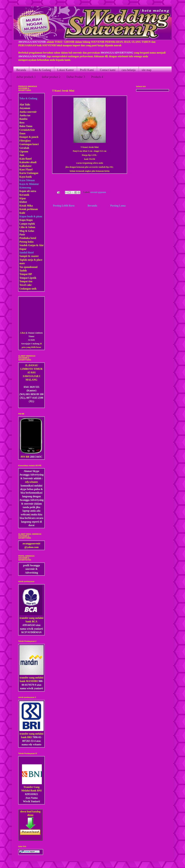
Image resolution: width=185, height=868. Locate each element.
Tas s (22, 267)
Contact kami (108, 70)
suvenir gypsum (98, 192)
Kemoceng (25, 188)
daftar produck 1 (26, 77)
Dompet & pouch (29, 137)
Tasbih (23, 271)
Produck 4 (97, 77)
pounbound (31, 267)
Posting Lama (118, 206)
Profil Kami (87, 70)
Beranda (21, 70)
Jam (22, 155)
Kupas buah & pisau (31, 216)
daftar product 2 (51, 77)
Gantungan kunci (29, 144)
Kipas (23, 198)
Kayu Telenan (27, 180)
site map (147, 70)
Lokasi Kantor (65, 70)
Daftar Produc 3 (76, 77)
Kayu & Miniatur (29, 184)
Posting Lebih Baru (64, 206)
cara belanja (128, 70)
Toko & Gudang (42, 70)
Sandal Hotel (26, 253)
